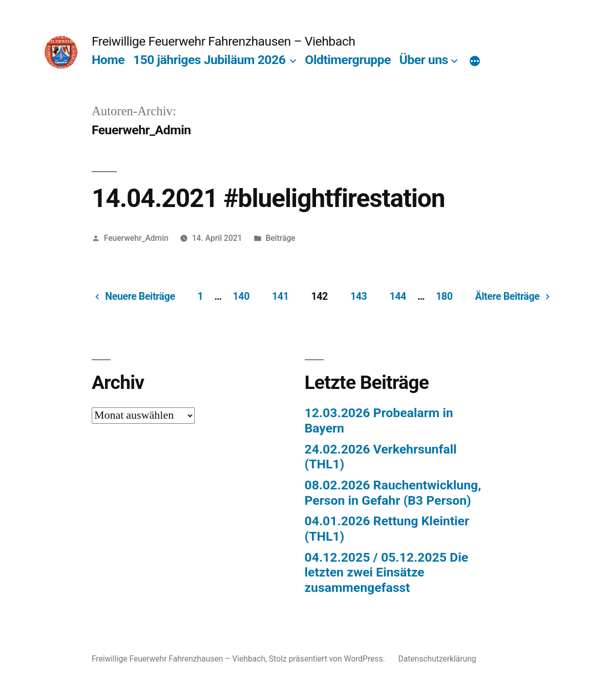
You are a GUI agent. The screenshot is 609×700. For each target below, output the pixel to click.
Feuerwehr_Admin (136, 238)
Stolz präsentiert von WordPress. (328, 659)
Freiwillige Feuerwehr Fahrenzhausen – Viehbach (223, 41)
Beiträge (280, 238)
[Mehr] (475, 62)
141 (280, 296)
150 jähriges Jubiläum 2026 (209, 60)
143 (359, 296)
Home (108, 60)
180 (444, 296)
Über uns (423, 60)
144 (397, 296)
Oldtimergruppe (348, 60)
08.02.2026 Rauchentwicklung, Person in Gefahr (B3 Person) (393, 493)
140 (241, 296)
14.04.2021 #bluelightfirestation (268, 198)
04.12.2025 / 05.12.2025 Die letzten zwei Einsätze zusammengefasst (387, 572)
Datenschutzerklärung (437, 659)
